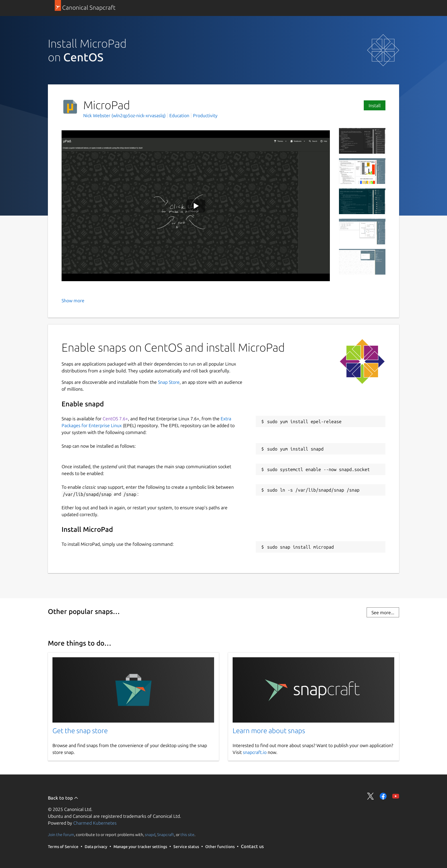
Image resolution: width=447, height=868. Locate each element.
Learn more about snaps (269, 731)
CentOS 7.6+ (115, 419)
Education (179, 115)
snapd (150, 835)
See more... (383, 613)
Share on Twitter (371, 796)
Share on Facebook (383, 796)
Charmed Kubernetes (95, 823)
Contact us (252, 846)
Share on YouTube (396, 796)
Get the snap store (80, 731)
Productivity (205, 115)
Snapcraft (166, 835)
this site (187, 835)
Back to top (63, 798)
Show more (73, 301)
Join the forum (61, 835)
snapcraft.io (255, 752)
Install (375, 106)
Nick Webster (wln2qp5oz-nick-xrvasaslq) (125, 115)
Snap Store (169, 382)
